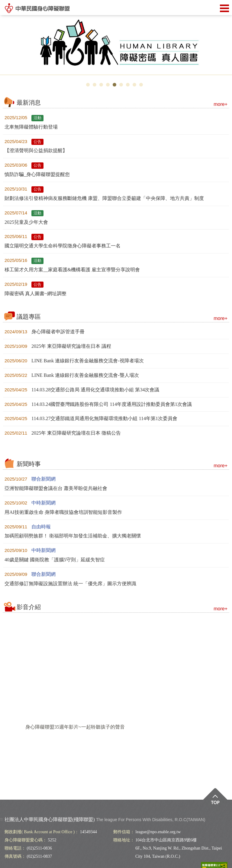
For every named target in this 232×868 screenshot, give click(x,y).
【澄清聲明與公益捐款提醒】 (36, 150)
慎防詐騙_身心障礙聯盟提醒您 (37, 174)
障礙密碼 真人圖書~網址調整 (35, 294)
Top (215, 800)
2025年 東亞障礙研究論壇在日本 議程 (58, 346)
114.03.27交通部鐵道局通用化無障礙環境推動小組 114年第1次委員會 (91, 418)
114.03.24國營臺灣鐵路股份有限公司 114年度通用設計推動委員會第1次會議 (98, 404)
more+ (221, 104)
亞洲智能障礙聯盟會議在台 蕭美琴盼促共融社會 (56, 488)
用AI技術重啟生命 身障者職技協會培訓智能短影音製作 (63, 512)
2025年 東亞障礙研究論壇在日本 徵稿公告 (63, 433)
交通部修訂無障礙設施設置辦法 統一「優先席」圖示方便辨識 (70, 584)
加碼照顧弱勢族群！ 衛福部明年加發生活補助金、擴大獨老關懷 (73, 536)
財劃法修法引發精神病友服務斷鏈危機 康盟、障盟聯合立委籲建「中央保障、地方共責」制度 (104, 198)
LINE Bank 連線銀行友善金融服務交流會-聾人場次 (72, 375)
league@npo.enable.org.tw (158, 832)
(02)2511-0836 (39, 848)
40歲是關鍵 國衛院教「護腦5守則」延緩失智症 (55, 560)
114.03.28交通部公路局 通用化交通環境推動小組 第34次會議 (82, 390)
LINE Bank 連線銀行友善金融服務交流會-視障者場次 (74, 361)
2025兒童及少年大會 (26, 222)
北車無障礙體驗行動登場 (31, 127)
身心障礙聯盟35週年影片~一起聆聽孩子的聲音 (75, 727)
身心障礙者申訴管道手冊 (45, 332)
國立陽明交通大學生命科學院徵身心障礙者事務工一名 (63, 246)
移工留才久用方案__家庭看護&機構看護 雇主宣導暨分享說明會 (72, 270)
